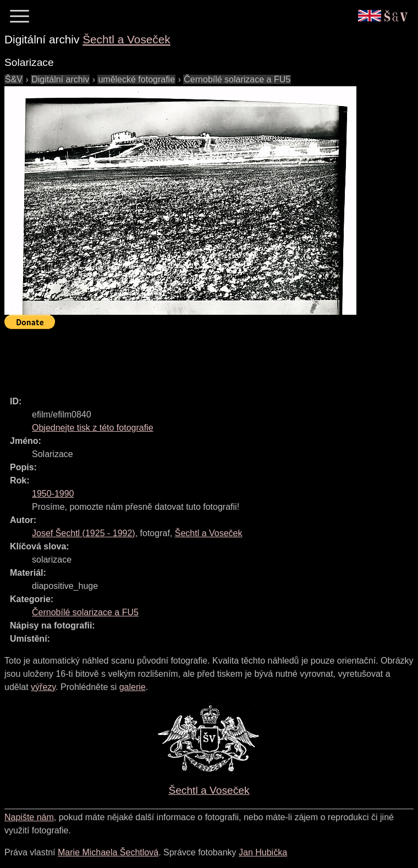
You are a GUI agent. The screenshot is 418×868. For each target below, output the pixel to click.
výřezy (43, 687)
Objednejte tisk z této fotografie (93, 428)
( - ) (84, 533)
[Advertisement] (205, 358)
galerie (133, 687)
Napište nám (29, 817)
